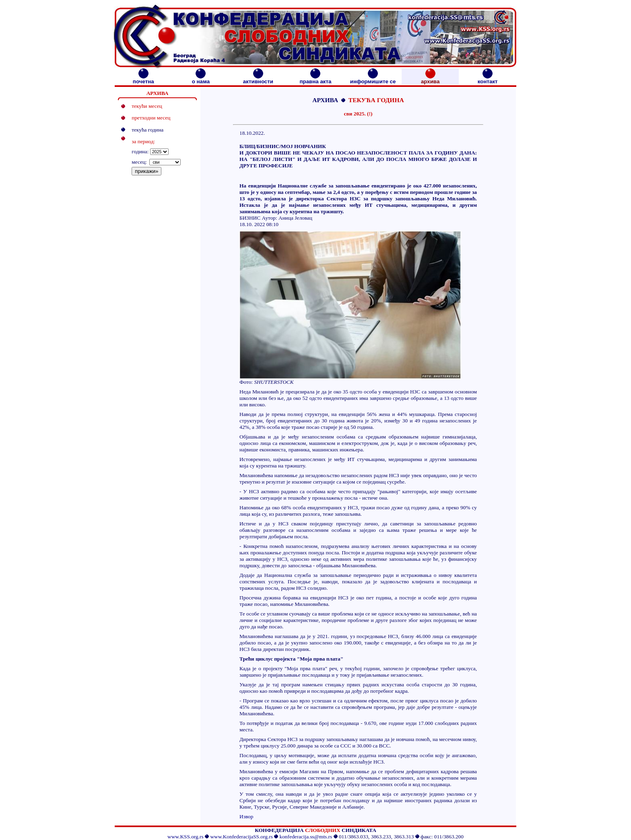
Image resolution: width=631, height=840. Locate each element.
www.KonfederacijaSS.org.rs (241, 837)
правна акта (315, 79)
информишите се (373, 79)
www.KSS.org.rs (186, 837)
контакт (488, 79)
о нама (201, 79)
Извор (246, 816)
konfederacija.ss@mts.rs (306, 837)
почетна (143, 79)
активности (258, 79)
